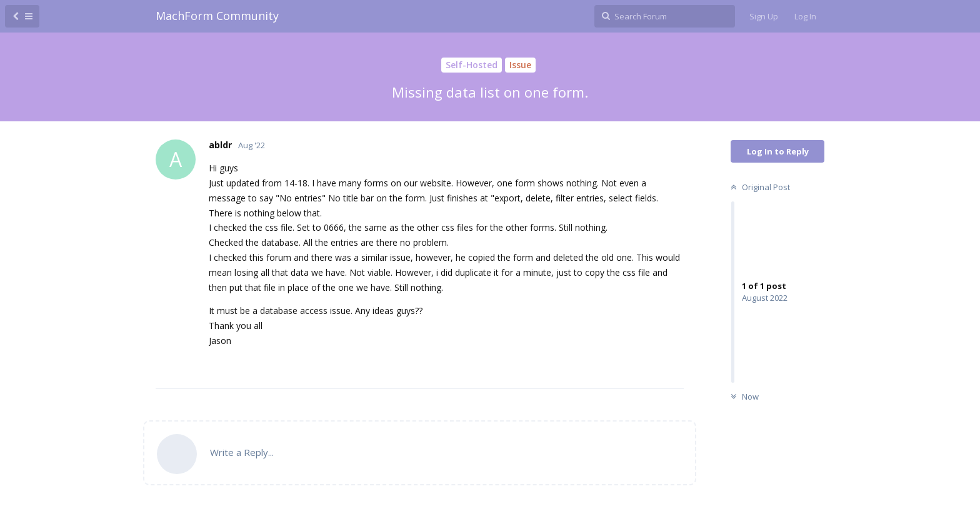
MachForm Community (217, 16)
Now (743, 397)
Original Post (759, 187)
